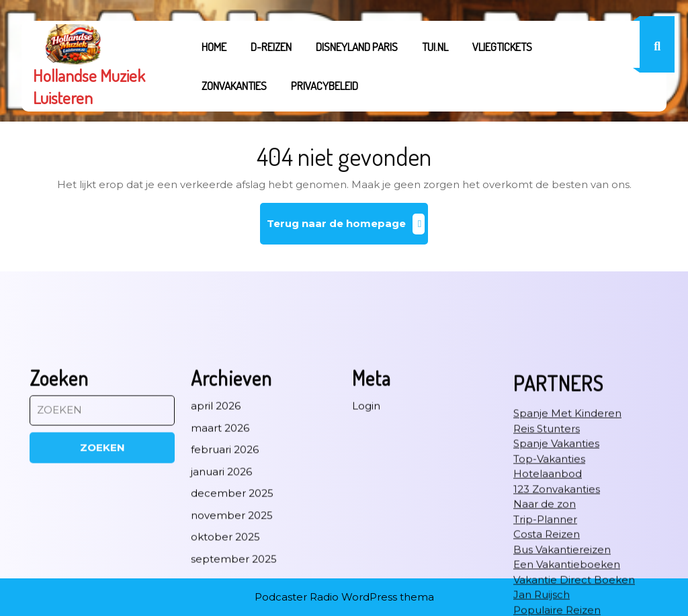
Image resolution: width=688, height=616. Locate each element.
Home (214, 47)
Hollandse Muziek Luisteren (89, 86)
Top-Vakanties (549, 579)
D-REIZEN (271, 47)
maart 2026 (220, 548)
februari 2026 (225, 569)
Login (366, 526)
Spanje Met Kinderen (567, 533)
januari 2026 (221, 591)
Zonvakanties (234, 86)
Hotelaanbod (548, 593)
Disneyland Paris (357, 47)
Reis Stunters (547, 548)
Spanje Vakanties (556, 563)
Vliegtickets (502, 47)
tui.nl (435, 47)
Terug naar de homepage (348, 229)
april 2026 (216, 526)
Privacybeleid (325, 86)
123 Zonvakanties (557, 609)
